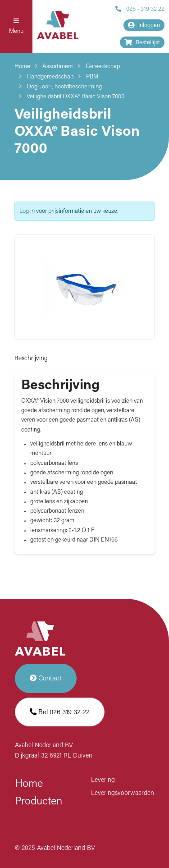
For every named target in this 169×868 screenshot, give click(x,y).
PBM (92, 77)
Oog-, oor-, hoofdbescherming (64, 87)
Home (22, 67)
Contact (46, 678)
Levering (103, 780)
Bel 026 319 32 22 (60, 712)
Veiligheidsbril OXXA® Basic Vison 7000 (75, 97)
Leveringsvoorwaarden (123, 793)
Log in (27, 211)
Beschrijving (31, 359)
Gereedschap (103, 67)
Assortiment (58, 67)
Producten (39, 802)
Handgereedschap (50, 77)
